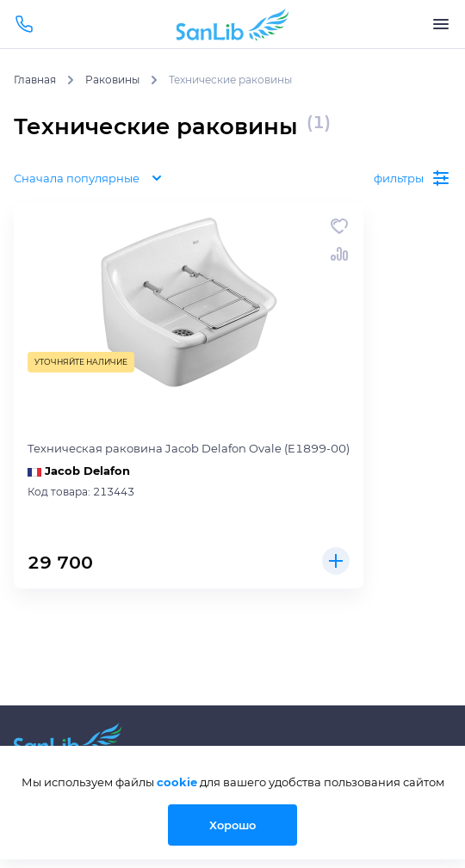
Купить (336, 561)
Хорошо (232, 825)
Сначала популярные (90, 178)
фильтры (412, 178)
